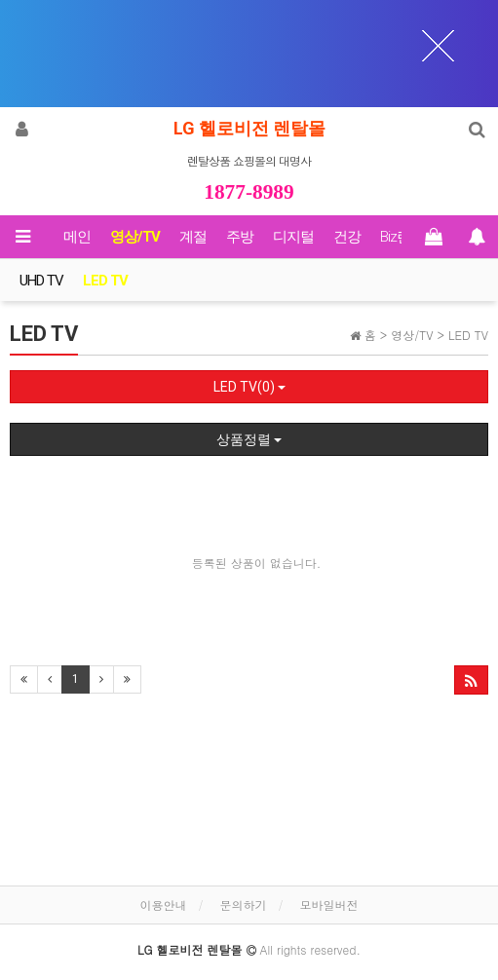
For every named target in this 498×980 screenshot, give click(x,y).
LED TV (105, 281)
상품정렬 (249, 439)
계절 (193, 237)
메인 (77, 237)
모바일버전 (329, 905)
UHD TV (41, 281)
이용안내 (163, 905)
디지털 (293, 237)
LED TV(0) (249, 387)
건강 (347, 237)
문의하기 (244, 905)
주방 (240, 237)
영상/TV (135, 237)
